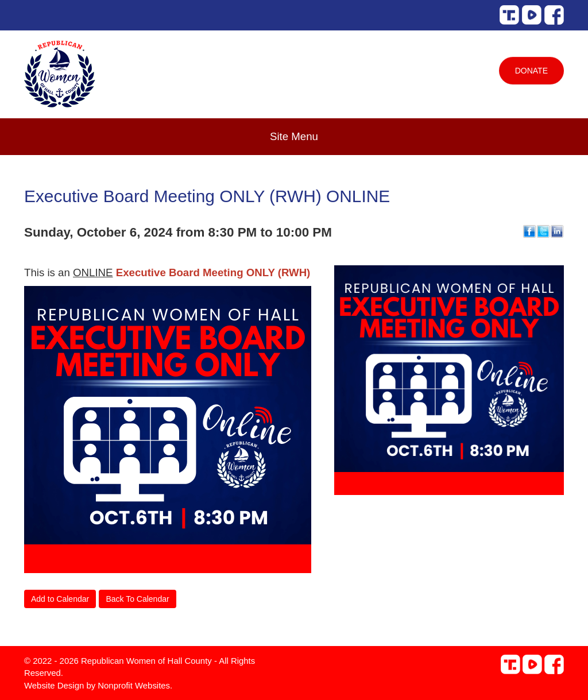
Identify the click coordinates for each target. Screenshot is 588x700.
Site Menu (294, 136)
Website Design (55, 685)
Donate (531, 71)
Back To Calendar (137, 599)
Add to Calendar (60, 599)
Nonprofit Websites (134, 685)
